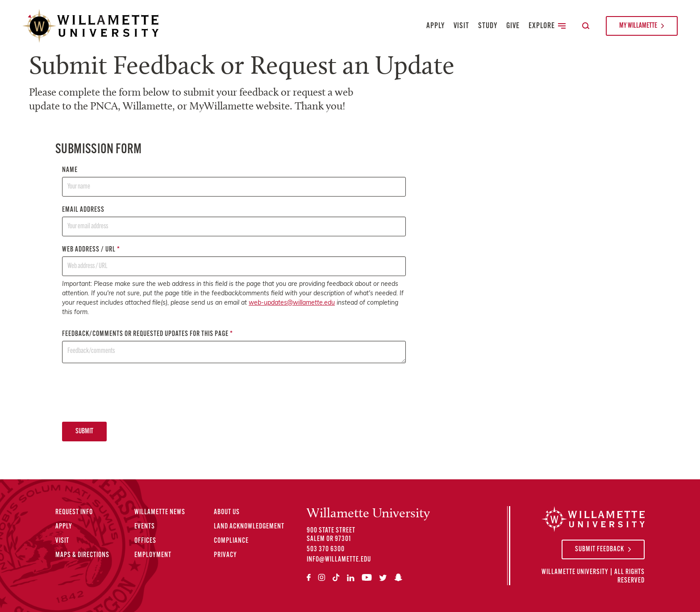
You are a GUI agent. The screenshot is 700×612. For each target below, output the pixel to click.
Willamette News (160, 512)
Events (145, 527)
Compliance (231, 541)
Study (488, 26)
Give (513, 26)
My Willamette (638, 26)
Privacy (225, 555)
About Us (227, 512)
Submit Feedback (600, 549)
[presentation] (130, 392)
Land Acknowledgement (249, 527)
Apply (435, 26)
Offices (145, 541)
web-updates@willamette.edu (292, 303)
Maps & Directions (82, 555)
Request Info (74, 512)
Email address (234, 221)
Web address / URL (234, 261)
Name (234, 182)
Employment (153, 555)
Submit (84, 432)
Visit (461, 26)
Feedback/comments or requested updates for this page (234, 347)
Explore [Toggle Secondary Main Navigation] (547, 26)
